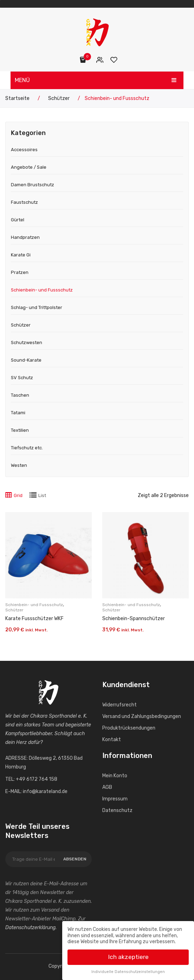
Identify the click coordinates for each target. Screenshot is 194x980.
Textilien (20, 430)
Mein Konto (100, 60)
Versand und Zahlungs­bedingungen (142, 716)
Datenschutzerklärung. (31, 928)
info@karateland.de (45, 791)
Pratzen (20, 272)
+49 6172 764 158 (37, 779)
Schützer (59, 98)
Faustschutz (24, 202)
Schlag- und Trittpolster (37, 307)
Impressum (115, 799)
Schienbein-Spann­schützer (134, 619)
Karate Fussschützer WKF (34, 619)
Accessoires (24, 150)
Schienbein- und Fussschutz (42, 290)
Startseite (17, 98)
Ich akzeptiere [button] (128, 955)
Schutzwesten (27, 343)
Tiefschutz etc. (27, 448)
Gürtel (18, 220)
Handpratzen (25, 237)
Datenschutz (117, 810)
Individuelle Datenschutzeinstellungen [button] (128, 970)
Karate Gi (21, 255)
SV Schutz (22, 378)
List (42, 495)
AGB (107, 787)
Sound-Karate (26, 360)
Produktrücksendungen (129, 728)
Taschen (20, 395)
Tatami (18, 413)
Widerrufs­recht (119, 705)
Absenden (75, 859)
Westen (19, 465)
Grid (18, 495)
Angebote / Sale (29, 167)
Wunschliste (114, 60)
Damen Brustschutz (33, 185)
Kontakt (112, 740)
